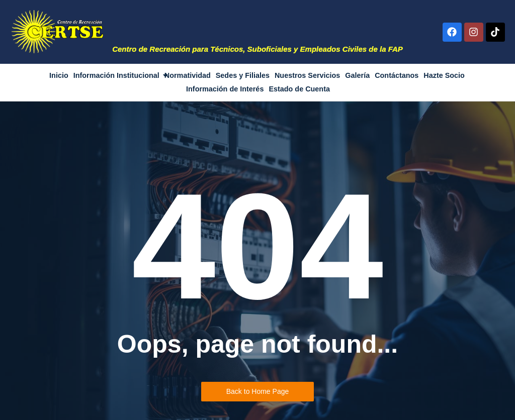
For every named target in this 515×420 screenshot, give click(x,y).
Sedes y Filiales (243, 75)
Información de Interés (225, 89)
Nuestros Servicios (307, 75)
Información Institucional (117, 75)
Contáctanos (397, 75)
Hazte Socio (444, 75)
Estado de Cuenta (299, 89)
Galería (357, 75)
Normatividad (188, 75)
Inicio (59, 75)
